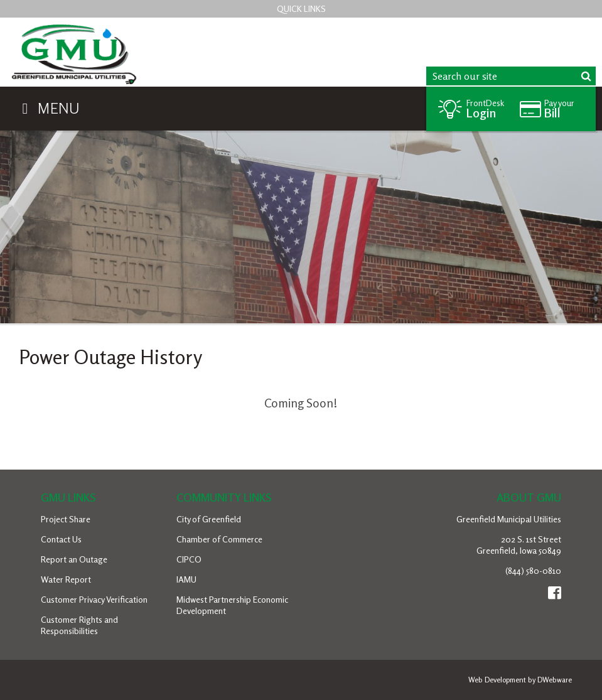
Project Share (66, 519)
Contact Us (61, 539)
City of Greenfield (209, 519)
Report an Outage (74, 559)
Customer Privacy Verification (94, 599)
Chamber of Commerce (219, 539)
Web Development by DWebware (520, 680)
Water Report (66, 579)
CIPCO (189, 559)
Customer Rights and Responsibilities (79, 625)
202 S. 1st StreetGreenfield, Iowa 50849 (519, 545)
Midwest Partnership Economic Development (232, 605)
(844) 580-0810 (533, 570)
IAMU (186, 579)
